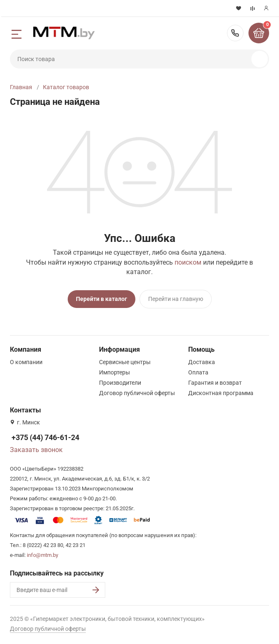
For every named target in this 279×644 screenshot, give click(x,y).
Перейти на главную (176, 299)
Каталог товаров (66, 87)
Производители (120, 383)
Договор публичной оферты (137, 393)
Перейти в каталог (102, 299)
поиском (188, 262)
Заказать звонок (36, 450)
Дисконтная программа (221, 393)
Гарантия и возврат (215, 383)
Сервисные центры (125, 362)
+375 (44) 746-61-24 (235, 33)
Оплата (198, 372)
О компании (26, 362)
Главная (21, 87)
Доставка (202, 362)
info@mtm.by (43, 555)
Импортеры (115, 372)
